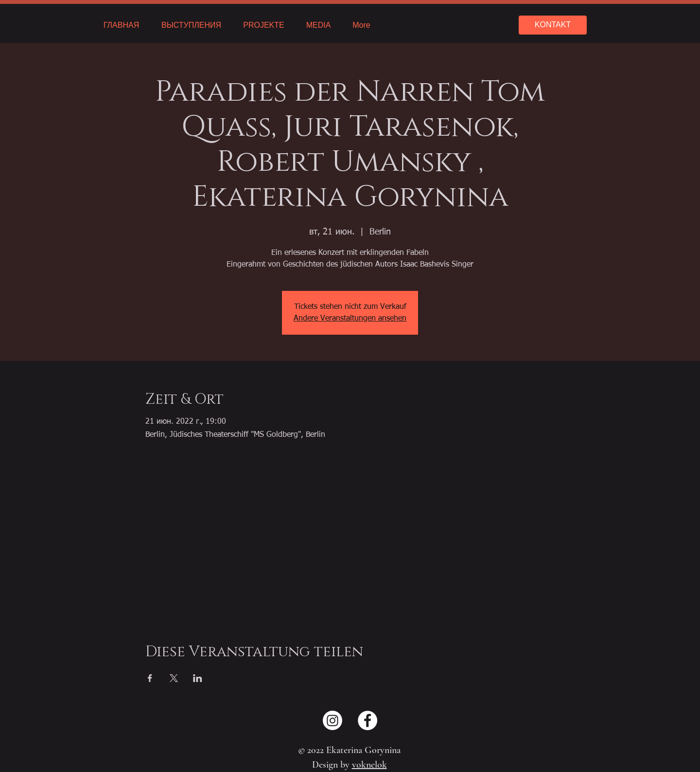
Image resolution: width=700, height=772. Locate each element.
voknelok (369, 765)
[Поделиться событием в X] (174, 678)
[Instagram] (332, 720)
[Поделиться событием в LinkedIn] (198, 678)
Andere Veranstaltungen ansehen (350, 319)
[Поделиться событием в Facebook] (150, 678)
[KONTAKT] (553, 25)
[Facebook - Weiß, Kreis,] (367, 720)
